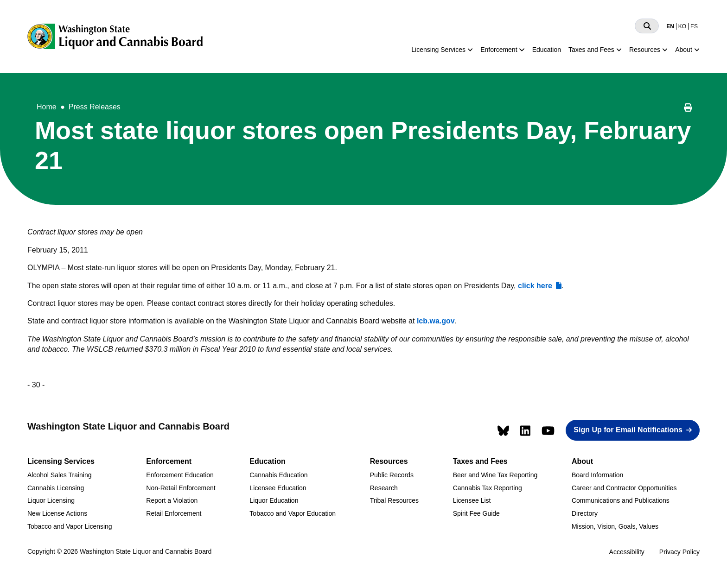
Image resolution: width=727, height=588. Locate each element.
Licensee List (472, 500)
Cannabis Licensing (56, 488)
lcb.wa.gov (436, 321)
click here (535, 286)
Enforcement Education (180, 475)
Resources (645, 50)
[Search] (647, 26)
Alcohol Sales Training (60, 475)
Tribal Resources (394, 500)
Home (47, 107)
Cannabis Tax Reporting (488, 488)
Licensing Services (438, 50)
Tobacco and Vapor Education (293, 513)
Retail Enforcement (174, 513)
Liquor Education (274, 500)
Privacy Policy (679, 552)
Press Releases (95, 107)
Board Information (597, 475)
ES (694, 26)
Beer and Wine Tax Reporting (495, 475)
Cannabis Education (278, 475)
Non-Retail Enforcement (181, 488)
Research (384, 488)
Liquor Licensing (51, 500)
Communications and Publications (621, 500)
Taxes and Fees (591, 50)
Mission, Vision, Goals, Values (615, 526)
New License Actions (57, 513)
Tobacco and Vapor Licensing (70, 526)
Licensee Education (278, 488)
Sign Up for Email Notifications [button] (628, 430)
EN (670, 26)
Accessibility (627, 552)
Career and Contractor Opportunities (624, 488)
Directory (585, 513)
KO (682, 26)
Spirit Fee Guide (476, 513)
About (684, 50)
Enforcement (499, 50)
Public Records (392, 475)
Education (547, 50)
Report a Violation (172, 500)
